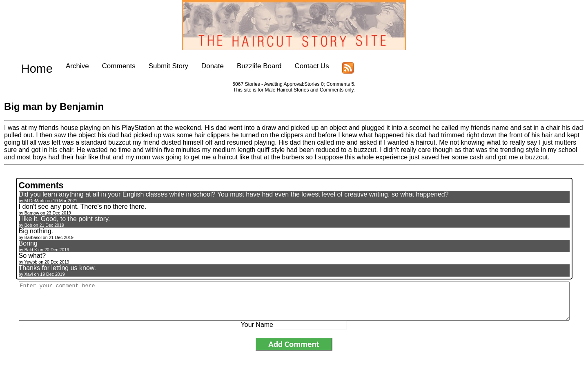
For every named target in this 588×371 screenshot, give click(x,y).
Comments (106, 66)
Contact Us (299, 66)
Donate (200, 66)
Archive (64, 66)
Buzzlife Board (246, 66)
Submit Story (155, 66)
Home (30, 66)
